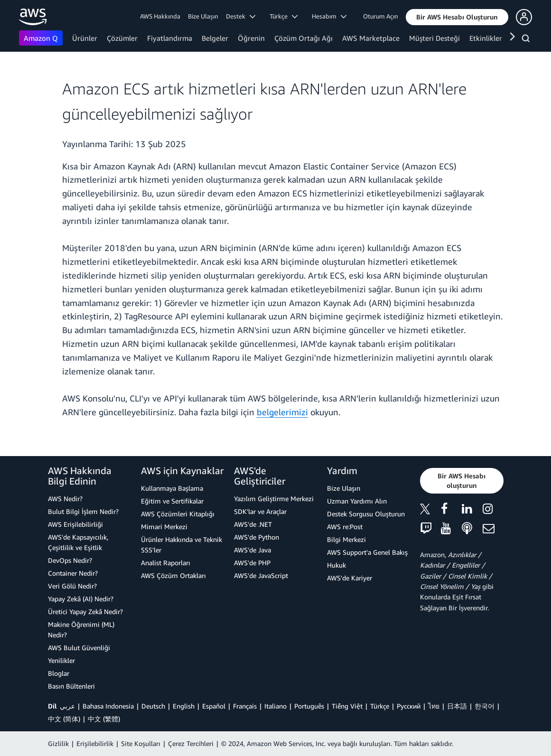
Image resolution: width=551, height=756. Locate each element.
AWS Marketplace (371, 38)
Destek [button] (241, 16)
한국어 (485, 706)
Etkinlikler (486, 38)
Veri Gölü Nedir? (72, 586)
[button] (457, 17)
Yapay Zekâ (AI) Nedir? (81, 599)
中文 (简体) (64, 719)
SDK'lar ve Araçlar (260, 511)
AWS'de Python (257, 537)
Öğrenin (251, 38)
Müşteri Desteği (434, 38)
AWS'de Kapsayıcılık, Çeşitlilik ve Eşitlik (78, 542)
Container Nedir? (73, 573)
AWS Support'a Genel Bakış (367, 552)
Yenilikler (61, 660)
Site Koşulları (141, 743)
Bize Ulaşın (203, 16)
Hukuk (336, 565)
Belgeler (215, 38)
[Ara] (527, 40)
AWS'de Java (252, 550)
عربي (67, 706)
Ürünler (85, 38)
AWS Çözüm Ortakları (173, 575)
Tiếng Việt (347, 706)
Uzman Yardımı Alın (357, 501)
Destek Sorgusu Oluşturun (366, 514)
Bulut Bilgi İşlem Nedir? (83, 511)
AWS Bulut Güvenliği (79, 648)
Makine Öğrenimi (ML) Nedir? (81, 630)
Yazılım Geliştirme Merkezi (274, 499)
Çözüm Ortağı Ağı (304, 38)
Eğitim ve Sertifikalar (172, 501)
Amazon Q (41, 38)
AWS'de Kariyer (350, 578)
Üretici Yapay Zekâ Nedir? (85, 611)
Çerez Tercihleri (191, 743)
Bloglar (59, 673)
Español (214, 706)
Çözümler (122, 38)
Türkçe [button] (284, 16)
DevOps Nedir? (70, 560)
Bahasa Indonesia (108, 706)
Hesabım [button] (329, 16)
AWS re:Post (345, 527)
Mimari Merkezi (164, 527)
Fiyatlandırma (170, 38)
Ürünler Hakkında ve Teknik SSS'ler (182, 545)
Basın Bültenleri (71, 686)
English (184, 706)
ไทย (434, 706)
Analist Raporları (166, 563)
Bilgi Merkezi (346, 539)
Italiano (275, 706)
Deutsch (153, 706)
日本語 (457, 706)
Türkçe (380, 706)
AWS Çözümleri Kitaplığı (178, 514)
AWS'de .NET (253, 524)
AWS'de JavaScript (261, 575)
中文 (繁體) (104, 719)
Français (245, 706)
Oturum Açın (381, 16)
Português (309, 706)
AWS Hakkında (160, 16)
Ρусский (409, 706)
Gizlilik (58, 743)
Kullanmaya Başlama (172, 488)
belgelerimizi (282, 412)
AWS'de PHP (252, 563)
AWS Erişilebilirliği (75, 524)
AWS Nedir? (65, 499)
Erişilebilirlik (95, 743)
